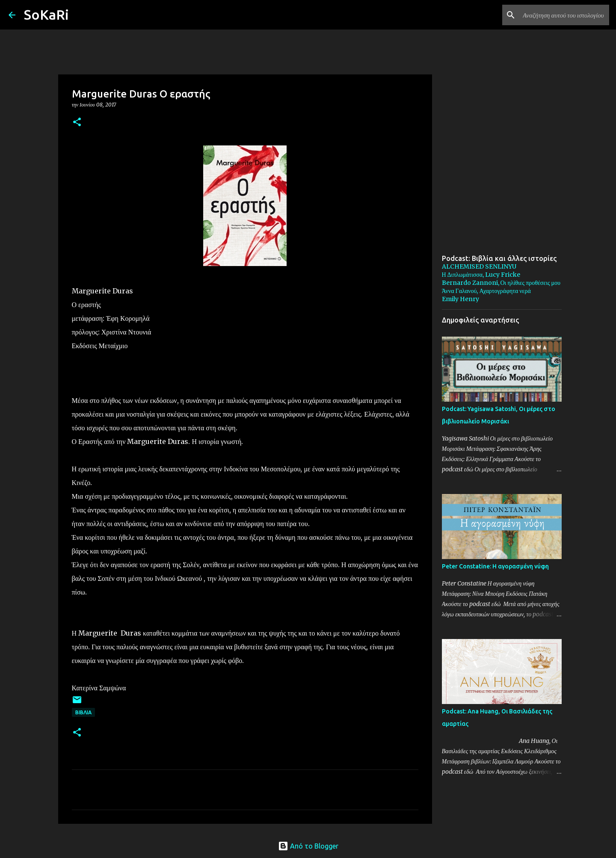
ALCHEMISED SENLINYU (479, 266)
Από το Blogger (308, 846)
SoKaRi (46, 15)
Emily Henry (461, 299)
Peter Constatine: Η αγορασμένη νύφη (495, 566)
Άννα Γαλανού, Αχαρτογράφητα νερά (486, 291)
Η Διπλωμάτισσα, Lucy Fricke (481, 275)
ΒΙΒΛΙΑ (83, 712)
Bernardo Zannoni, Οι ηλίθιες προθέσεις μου (501, 283)
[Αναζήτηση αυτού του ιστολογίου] (564, 15)
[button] (77, 123)
